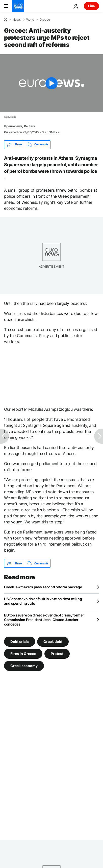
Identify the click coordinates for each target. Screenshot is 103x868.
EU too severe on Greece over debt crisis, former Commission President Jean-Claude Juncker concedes (44, 620)
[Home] (6, 19)
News (17, 20)
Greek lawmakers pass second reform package (43, 587)
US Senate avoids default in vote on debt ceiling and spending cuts (43, 601)
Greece (45, 20)
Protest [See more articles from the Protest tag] (57, 654)
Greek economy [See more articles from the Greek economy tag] (24, 666)
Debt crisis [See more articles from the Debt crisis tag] (20, 642)
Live (91, 6)
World (30, 20)
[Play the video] (51, 83)
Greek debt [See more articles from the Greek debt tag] (53, 642)
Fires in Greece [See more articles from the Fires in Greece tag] (23, 654)
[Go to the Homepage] (18, 6)
